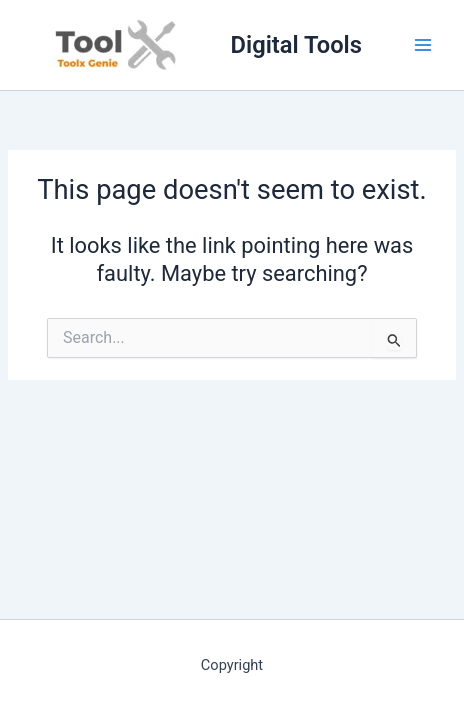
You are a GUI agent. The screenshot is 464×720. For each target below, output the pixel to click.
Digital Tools (296, 45)
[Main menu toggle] (423, 45)
